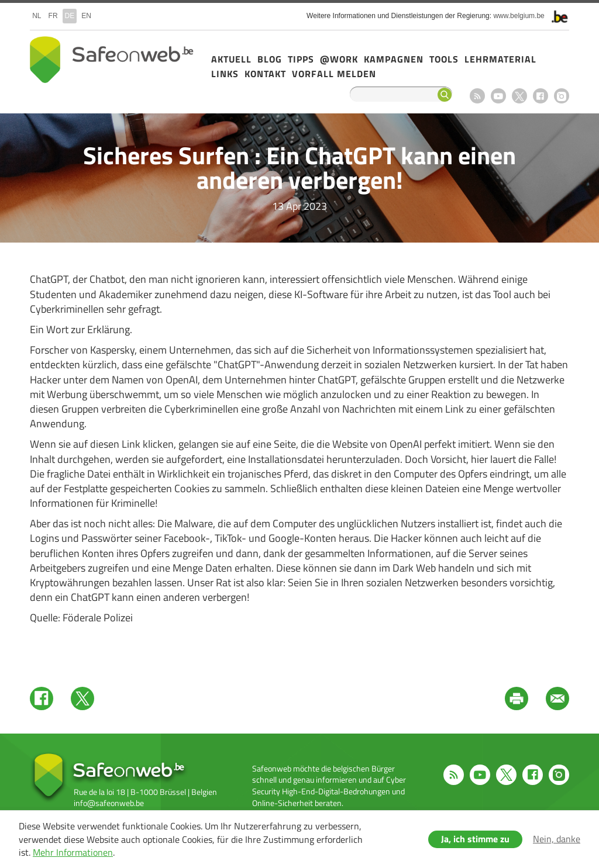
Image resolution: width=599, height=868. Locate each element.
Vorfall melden (334, 74)
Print (517, 698)
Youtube (498, 96)
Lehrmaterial (500, 59)
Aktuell (231, 59)
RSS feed (477, 96)
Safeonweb (112, 60)
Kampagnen (394, 59)
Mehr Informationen (73, 852)
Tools (444, 59)
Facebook (541, 96)
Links (225, 74)
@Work (339, 59)
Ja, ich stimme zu (475, 839)
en (86, 16)
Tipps (301, 59)
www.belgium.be (519, 16)
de (70, 16)
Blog (270, 59)
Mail (557, 698)
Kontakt (265, 74)
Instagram (562, 96)
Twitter (82, 698)
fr (53, 16)
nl (37, 16)
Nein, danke (557, 839)
